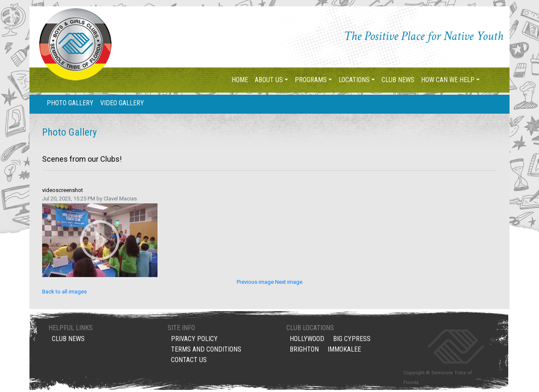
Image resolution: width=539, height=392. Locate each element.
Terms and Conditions (206, 351)
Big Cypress (352, 340)
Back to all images (64, 292)
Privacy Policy (194, 340)
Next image (289, 282)
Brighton (304, 351)
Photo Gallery (70, 103)
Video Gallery (122, 103)
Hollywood (307, 340)
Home (240, 80)
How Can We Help (448, 80)
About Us (269, 80)
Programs (311, 80)
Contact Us (189, 361)
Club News (398, 80)
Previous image (256, 282)
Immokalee (344, 351)
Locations (354, 80)
